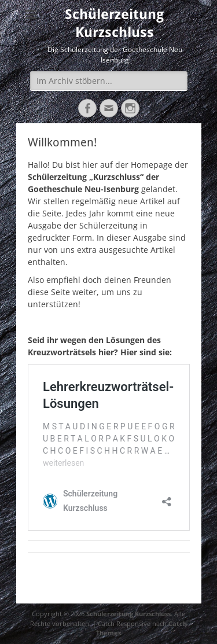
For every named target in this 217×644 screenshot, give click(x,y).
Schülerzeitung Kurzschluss (128, 614)
